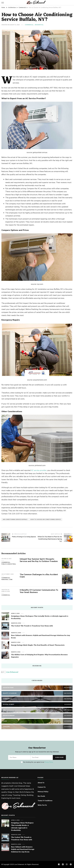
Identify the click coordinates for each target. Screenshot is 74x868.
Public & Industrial (9, 564)
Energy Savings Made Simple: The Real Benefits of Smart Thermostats (38, 645)
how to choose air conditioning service (46, 519)
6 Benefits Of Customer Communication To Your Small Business (39, 591)
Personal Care (7, 580)
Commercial (29, 25)
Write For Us (42, 805)
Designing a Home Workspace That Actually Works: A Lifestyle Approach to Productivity (40, 618)
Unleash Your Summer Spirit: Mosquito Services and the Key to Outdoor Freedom (39, 560)
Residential (39, 25)
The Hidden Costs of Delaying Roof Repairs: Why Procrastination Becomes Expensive (39, 656)
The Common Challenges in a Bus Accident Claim (39, 576)
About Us (41, 783)
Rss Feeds (41, 796)
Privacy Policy (49, 762)
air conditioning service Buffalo (15, 519)
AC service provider (39, 470)
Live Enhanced (12, 672)
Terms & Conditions (45, 801)
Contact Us (42, 787)
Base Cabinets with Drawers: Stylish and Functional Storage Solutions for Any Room (41, 637)
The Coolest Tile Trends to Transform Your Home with (32, 626)
